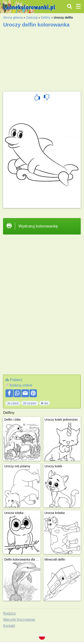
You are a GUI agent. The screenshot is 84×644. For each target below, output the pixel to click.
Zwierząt (32, 18)
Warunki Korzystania (19, 620)
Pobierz (16, 380)
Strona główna (13, 18)
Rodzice (9, 613)
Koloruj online (21, 385)
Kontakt (9, 626)
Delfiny (46, 18)
